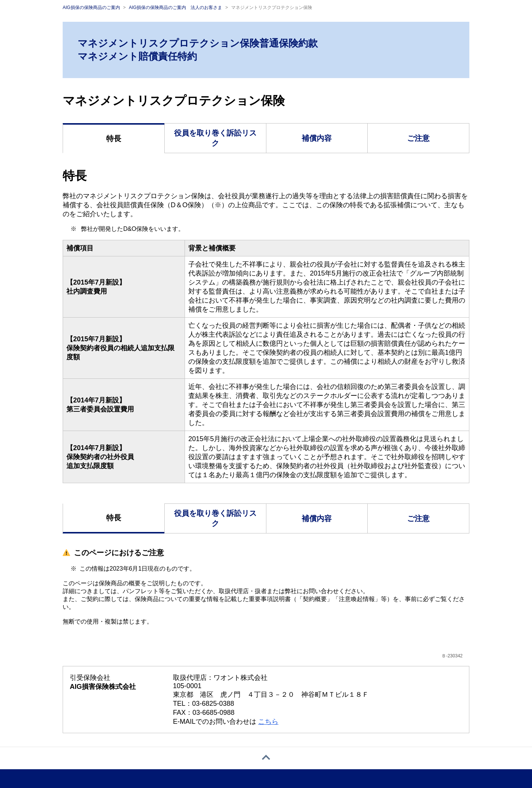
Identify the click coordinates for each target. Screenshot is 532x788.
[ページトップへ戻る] (266, 758)
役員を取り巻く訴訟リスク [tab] (215, 138)
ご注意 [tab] (418, 138)
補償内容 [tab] (317, 138)
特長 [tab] (114, 139)
